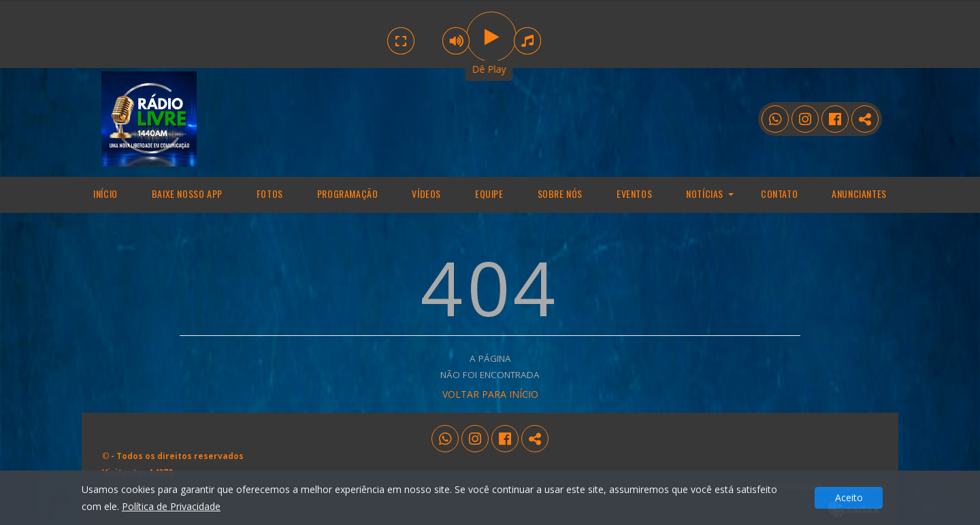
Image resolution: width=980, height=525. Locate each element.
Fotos (270, 193)
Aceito (849, 497)
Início (105, 193)
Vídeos (426, 193)
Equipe (489, 193)
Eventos (634, 193)
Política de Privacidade (171, 506)
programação (348, 193)
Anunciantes (859, 193)
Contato (779, 193)
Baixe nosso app (187, 193)
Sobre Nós (560, 193)
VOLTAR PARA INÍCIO (490, 394)
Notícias (705, 193)
